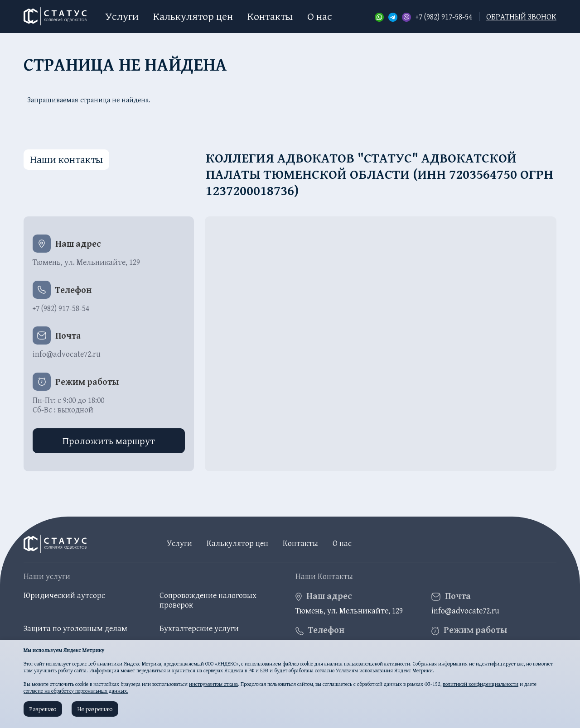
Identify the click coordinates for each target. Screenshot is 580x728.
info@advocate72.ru (67, 354)
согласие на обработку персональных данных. (76, 691)
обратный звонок (521, 17)
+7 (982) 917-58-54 (444, 17)
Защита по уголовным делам (75, 628)
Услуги (122, 16)
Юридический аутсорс (64, 595)
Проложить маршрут (109, 441)
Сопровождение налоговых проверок (208, 600)
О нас (320, 16)
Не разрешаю (95, 709)
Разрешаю (43, 709)
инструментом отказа (213, 684)
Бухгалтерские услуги (199, 628)
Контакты (270, 16)
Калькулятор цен (193, 16)
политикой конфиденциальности (481, 684)
